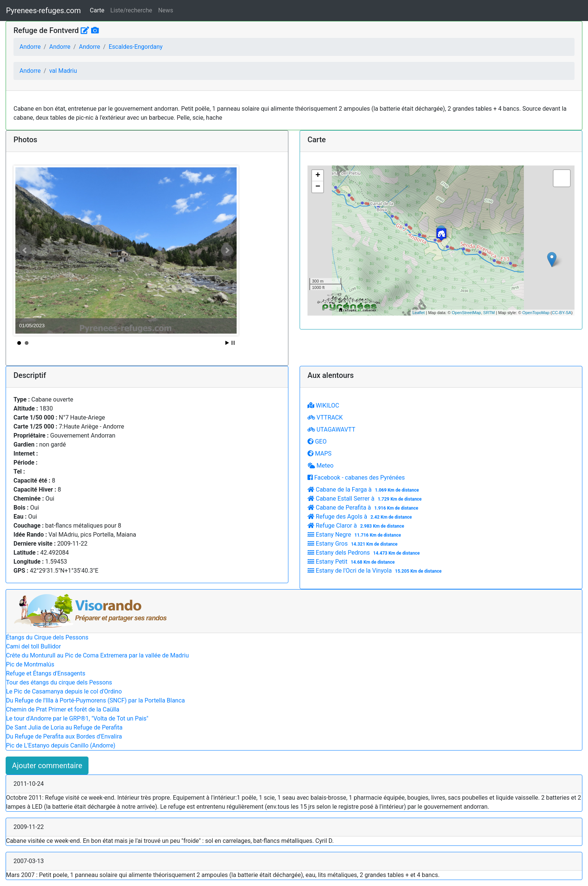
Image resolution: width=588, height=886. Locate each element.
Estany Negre (355, 535)
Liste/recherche (131, 10)
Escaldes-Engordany (136, 47)
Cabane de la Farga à (364, 490)
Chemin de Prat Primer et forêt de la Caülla (63, 709)
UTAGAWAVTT (331, 429)
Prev (25, 250)
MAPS (319, 454)
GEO (317, 441)
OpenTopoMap (536, 313)
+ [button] (318, 176)
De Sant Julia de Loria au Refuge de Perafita (64, 727)
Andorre (30, 47)
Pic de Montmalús (30, 664)
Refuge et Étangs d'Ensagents (46, 673)
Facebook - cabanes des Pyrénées (356, 478)
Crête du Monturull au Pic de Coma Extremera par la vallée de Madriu (97, 655)
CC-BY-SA (562, 313)
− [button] (318, 187)
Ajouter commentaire (47, 766)
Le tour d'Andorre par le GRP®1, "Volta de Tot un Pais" (77, 718)
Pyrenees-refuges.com (43, 11)
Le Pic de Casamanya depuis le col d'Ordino (64, 691)
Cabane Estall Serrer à (365, 499)
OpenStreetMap (466, 313)
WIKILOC (323, 405)
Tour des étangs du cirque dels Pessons (59, 682)
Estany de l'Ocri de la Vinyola (375, 571)
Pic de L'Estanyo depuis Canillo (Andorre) (61, 745)
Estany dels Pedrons (364, 553)
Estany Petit (352, 562)
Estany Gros (353, 544)
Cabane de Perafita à (364, 508)
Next (227, 250)
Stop (233, 343)
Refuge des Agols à (361, 517)
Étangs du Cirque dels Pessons (47, 637)
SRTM (489, 313)
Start (227, 343)
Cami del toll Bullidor (33, 646)
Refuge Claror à (357, 526)
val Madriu (63, 71)
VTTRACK (325, 417)
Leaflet (419, 313)
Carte (97, 10)
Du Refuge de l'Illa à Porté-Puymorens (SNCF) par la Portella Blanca (95, 700)
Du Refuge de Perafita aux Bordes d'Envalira (64, 736)
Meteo (320, 466)
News (166, 10)
